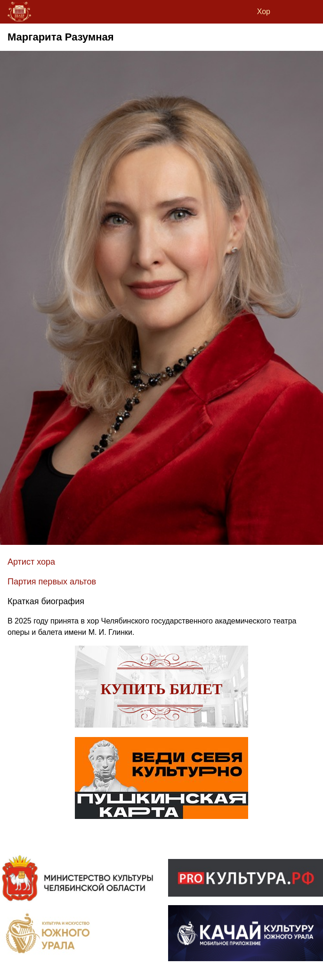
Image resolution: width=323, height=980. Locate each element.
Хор (264, 12)
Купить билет (162, 689)
